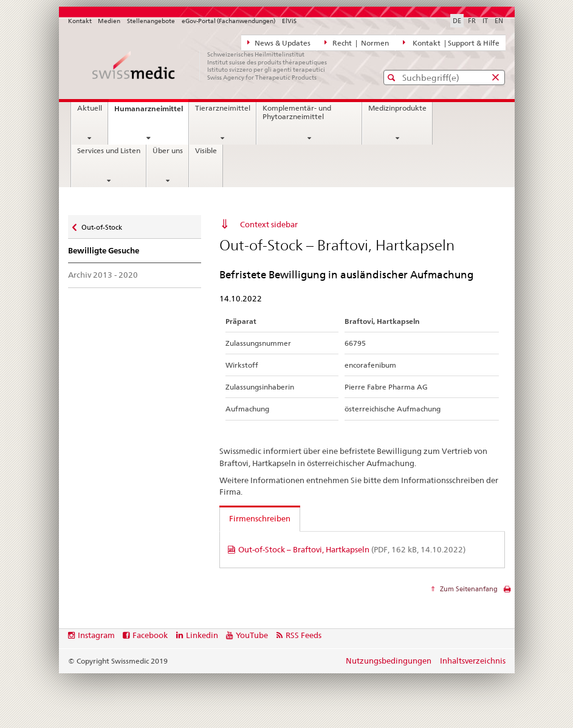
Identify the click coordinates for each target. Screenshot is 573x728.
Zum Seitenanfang (468, 589)
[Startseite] (211, 66)
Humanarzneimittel (151, 112)
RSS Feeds (304, 635)
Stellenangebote (151, 21)
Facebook (150, 635)
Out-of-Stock (101, 225)
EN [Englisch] (499, 21)
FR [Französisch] (472, 21)
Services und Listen (109, 151)
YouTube (252, 635)
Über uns (168, 151)
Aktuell (90, 108)
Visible (206, 151)
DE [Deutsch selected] (457, 21)
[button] (393, 77)
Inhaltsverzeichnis (473, 661)
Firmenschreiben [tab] (260, 518)
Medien (109, 21)
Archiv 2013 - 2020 (103, 275)
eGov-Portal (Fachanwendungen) (228, 21)
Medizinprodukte (397, 108)
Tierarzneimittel (223, 108)
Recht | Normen (357, 43)
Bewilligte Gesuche (104, 251)
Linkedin (202, 635)
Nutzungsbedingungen (389, 661)
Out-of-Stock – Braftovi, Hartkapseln (352, 549)
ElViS (289, 21)
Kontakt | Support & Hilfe (451, 43)
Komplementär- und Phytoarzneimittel (297, 112)
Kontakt (80, 21)
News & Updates (279, 43)
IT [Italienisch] (485, 21)
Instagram (96, 635)
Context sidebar (269, 224)
